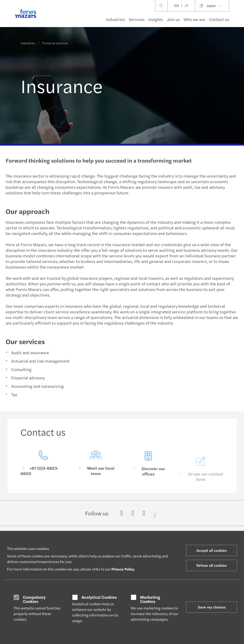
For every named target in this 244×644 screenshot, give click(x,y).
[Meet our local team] (96, 469)
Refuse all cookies (212, 565)
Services (137, 19)
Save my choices (212, 607)
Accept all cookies (212, 550)
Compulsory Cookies (34, 599)
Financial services (55, 41)
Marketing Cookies (150, 599)
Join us (173, 19)
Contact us (219, 19)
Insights (156, 19)
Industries (115, 19)
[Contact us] (43, 464)
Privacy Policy (123, 569)
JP (186, 5)
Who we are (194, 19)
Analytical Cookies (99, 597)
